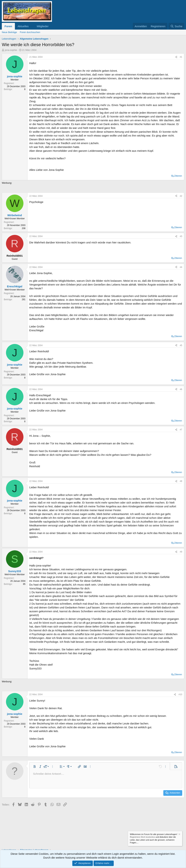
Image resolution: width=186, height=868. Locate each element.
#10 (180, 694)
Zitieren (178, 176)
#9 (181, 552)
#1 (181, 57)
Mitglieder (43, 26)
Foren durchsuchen (30, 32)
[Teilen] (176, 57)
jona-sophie (11, 50)
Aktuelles (23, 26)
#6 (181, 389)
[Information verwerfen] (179, 835)
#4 (181, 267)
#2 (181, 196)
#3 (181, 236)
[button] (31, 26)
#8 (181, 481)
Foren (8, 26)
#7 (181, 430)
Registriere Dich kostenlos (142, 837)
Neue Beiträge (9, 32)
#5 (181, 345)
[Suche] (176, 26)
